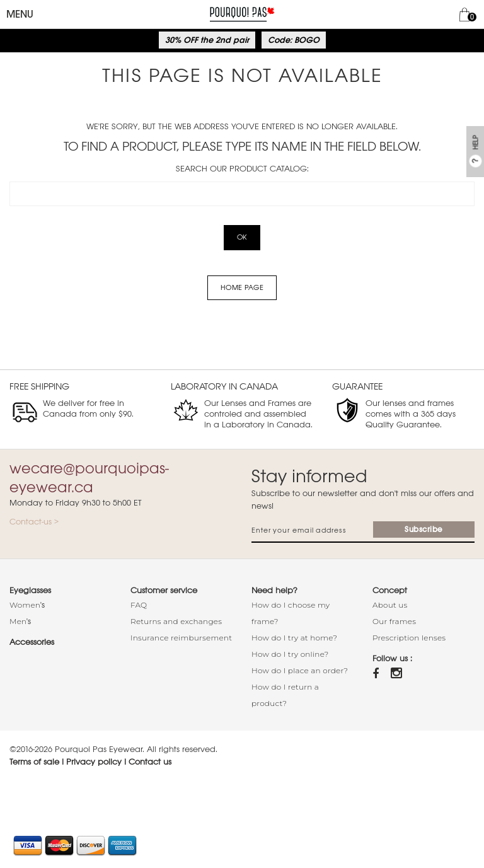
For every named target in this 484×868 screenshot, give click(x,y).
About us (390, 605)
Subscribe (424, 529)
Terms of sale (34, 762)
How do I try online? (290, 654)
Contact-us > (34, 522)
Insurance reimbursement (181, 638)
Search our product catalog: (242, 169)
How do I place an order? (300, 670)
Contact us (150, 762)
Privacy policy (94, 762)
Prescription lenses (409, 638)
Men (18, 621)
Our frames (394, 621)
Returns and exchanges (176, 621)
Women (25, 605)
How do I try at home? (294, 638)
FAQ (139, 605)
